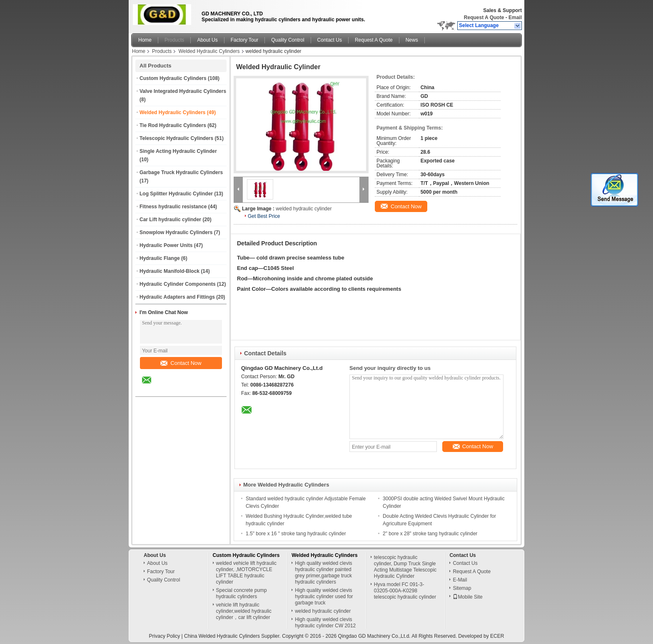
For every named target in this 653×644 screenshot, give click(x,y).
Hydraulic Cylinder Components (178, 284)
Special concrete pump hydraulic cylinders (242, 593)
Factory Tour (244, 40)
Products (174, 40)
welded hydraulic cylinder (304, 209)
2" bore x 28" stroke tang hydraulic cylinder (430, 534)
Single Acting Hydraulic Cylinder (178, 151)
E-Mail (460, 580)
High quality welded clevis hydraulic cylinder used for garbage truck (324, 597)
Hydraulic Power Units (166, 245)
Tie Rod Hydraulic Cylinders (173, 125)
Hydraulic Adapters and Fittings (177, 297)
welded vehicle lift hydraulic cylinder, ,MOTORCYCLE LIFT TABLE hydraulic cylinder (246, 573)
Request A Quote (484, 17)
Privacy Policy (165, 636)
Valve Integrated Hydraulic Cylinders (183, 91)
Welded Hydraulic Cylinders (209, 51)
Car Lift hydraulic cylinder (170, 220)
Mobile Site (467, 597)
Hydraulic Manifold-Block (169, 271)
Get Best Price (264, 216)
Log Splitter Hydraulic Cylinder (176, 194)
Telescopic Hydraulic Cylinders (176, 138)
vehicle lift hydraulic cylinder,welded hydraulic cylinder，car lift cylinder (244, 611)
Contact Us (330, 40)
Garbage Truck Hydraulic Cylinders (181, 172)
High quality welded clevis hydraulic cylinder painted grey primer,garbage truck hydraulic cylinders (323, 573)
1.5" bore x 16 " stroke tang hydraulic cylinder (296, 534)
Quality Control (288, 40)
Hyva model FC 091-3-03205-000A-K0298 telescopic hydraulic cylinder (405, 591)
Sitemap (462, 588)
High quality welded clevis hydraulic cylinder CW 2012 (325, 623)
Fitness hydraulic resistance (173, 207)
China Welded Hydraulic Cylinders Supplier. (233, 636)
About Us (207, 40)
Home (145, 40)
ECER (497, 636)
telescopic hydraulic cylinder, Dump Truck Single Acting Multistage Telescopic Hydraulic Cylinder (405, 567)
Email (515, 17)
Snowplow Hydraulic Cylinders (176, 232)
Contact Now (181, 363)
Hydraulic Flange (160, 258)
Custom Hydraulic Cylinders (173, 78)
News (412, 40)
